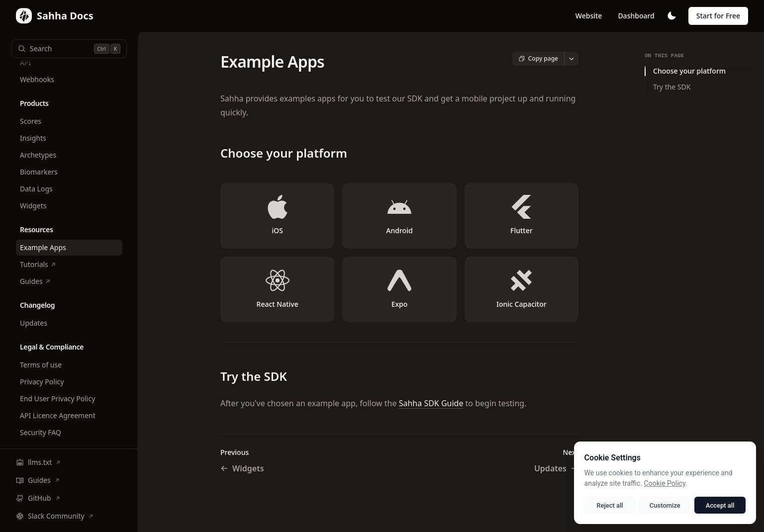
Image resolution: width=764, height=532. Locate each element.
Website (589, 16)
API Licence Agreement (58, 415)
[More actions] (572, 59)
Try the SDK (672, 87)
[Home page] (55, 16)
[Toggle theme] (671, 16)
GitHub (38, 498)
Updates (34, 323)
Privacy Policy (42, 382)
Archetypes (38, 155)
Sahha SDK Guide (431, 403)
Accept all (721, 505)
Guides (35, 281)
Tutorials (38, 264)
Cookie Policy (668, 483)
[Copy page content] (538, 59)
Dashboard (636, 16)
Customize (667, 505)
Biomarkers (39, 172)
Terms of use (41, 365)
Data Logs (36, 189)
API (25, 62)
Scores (31, 121)
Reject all (613, 505)
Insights (33, 138)
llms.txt (38, 462)
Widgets (33, 206)
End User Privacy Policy (57, 399)
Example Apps (43, 247)
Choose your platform (689, 71)
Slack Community (55, 516)
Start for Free (718, 16)
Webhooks (37, 79)
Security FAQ (41, 432)
